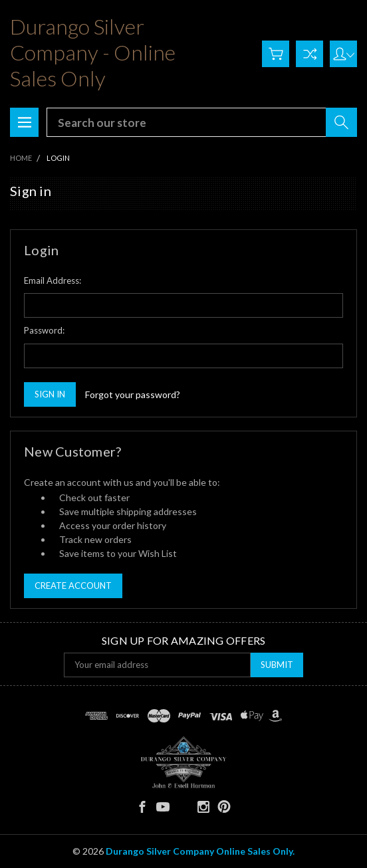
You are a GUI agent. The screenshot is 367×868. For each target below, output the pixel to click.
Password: (44, 330)
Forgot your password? (133, 394)
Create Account (73, 586)
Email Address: (53, 280)
